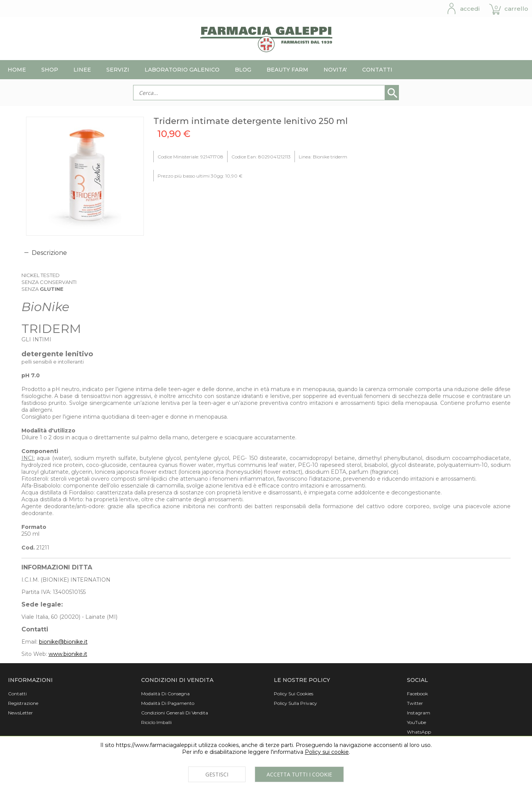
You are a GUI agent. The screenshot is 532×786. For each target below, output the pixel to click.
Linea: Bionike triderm (323, 157)
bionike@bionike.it (63, 642)
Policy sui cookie (327, 752)
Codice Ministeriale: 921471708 (190, 157)
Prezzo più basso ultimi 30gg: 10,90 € (200, 176)
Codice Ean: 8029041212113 (261, 157)
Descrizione (49, 253)
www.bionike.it (68, 654)
